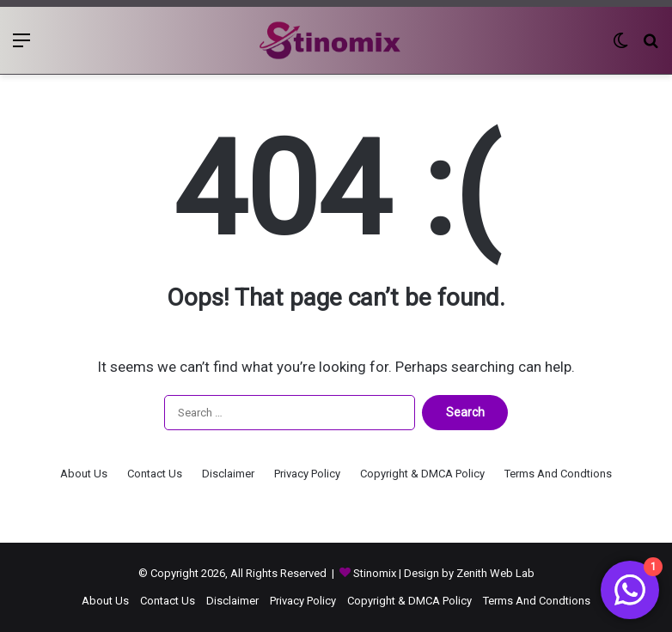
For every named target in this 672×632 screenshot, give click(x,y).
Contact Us (155, 474)
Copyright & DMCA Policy (422, 474)
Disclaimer (228, 474)
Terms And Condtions (558, 474)
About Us (84, 474)
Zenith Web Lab (495, 573)
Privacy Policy (307, 474)
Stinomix (376, 573)
